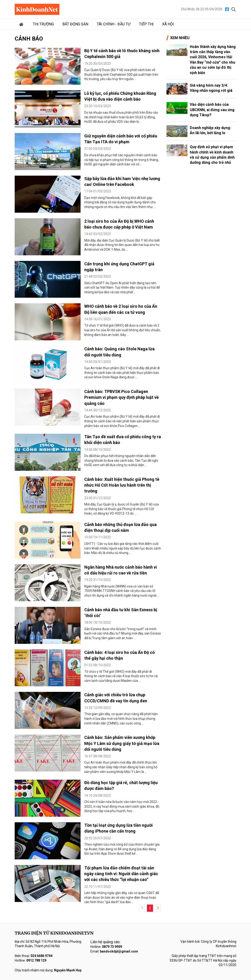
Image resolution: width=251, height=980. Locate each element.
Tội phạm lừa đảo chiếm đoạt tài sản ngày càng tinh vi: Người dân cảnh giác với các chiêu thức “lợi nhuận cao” (121, 874)
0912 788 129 (36, 960)
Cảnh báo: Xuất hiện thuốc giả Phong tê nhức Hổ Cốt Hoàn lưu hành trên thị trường (122, 485)
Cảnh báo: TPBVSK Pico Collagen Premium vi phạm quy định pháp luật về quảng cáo (122, 397)
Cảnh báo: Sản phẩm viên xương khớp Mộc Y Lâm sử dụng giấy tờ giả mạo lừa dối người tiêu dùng (122, 743)
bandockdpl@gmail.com (119, 951)
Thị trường (43, 24)
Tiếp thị (146, 24)
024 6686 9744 (41, 956)
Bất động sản (75, 24)
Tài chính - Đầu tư (114, 24)
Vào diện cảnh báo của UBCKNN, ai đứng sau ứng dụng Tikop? (212, 110)
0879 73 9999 (112, 947)
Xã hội (168, 24)
